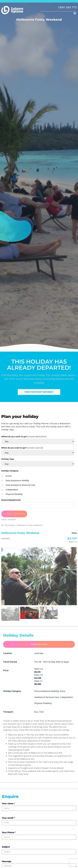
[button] (75, 13)
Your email (8, 818)
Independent (10, 490)
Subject (6, 847)
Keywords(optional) (11, 500)
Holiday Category (10, 471)
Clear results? (9, 519)
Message (7, 861)
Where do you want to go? (24, 437)
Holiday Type (8, 459)
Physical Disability (12, 494)
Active (6, 476)
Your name (8, 804)
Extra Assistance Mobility (15, 480)
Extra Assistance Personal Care (18, 485)
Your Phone (9, 832)
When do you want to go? (22, 448)
